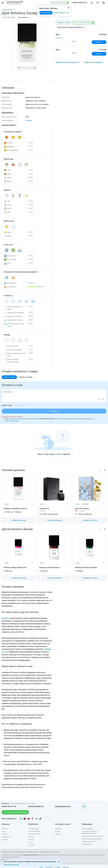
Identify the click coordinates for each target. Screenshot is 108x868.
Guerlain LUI (44, 509)
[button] (100, 470)
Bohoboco (6, 618)
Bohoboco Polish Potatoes (50, 568)
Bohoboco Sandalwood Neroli (15, 509)
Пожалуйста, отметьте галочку (12, 417)
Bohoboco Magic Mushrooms (15, 568)
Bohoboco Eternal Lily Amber (86, 568)
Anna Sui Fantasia (82, 509)
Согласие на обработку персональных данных (24, 419)
